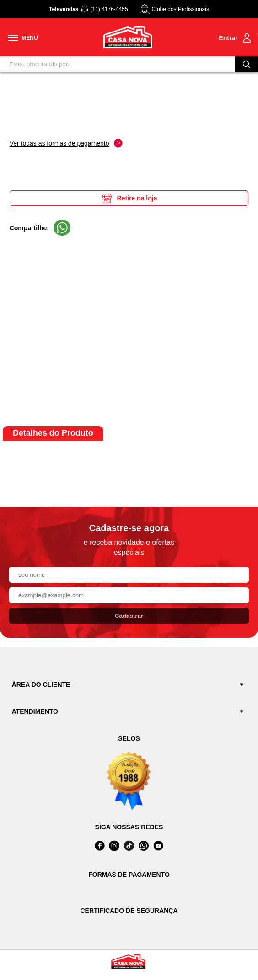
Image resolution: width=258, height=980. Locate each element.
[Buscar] (247, 64)
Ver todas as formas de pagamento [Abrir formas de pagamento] (66, 143)
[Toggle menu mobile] (23, 38)
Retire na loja (129, 198)
